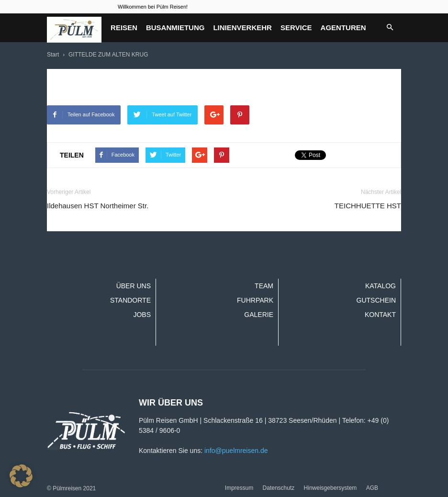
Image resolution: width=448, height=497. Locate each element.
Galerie (259, 315)
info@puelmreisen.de (236, 451)
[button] (390, 28)
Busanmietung (175, 28)
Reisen (124, 28)
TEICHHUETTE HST (368, 206)
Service (296, 28)
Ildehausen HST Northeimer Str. (98, 206)
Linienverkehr (242, 28)
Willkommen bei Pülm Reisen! (153, 7)
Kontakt (380, 315)
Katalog (381, 286)
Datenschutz (279, 488)
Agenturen (343, 28)
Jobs (142, 315)
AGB (372, 488)
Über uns (134, 286)
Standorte (130, 300)
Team (264, 286)
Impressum (239, 488)
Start (53, 55)
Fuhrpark (255, 300)
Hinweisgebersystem (330, 488)
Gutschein (376, 300)
